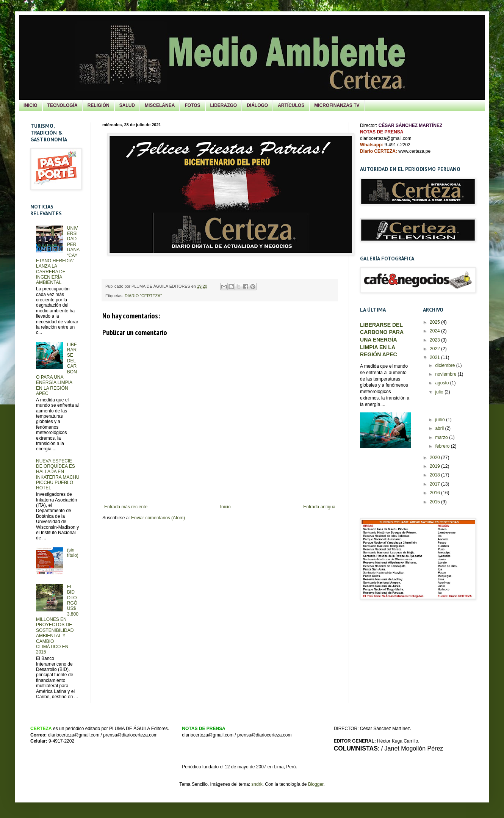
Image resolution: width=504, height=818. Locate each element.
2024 (435, 331)
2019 (435, 466)
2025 (435, 322)
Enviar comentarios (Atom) (158, 518)
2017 (435, 484)
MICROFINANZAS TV (337, 105)
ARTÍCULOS (291, 105)
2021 (435, 357)
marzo (442, 437)
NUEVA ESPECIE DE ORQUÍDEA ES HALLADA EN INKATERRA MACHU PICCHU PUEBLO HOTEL (58, 475)
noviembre (446, 374)
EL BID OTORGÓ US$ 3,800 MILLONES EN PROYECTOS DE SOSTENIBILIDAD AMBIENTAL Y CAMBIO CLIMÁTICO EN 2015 (57, 620)
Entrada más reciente (126, 507)
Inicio (225, 507)
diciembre (445, 365)
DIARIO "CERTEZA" (143, 296)
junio (441, 420)
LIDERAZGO (224, 105)
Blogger (316, 784)
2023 (435, 340)
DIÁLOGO (257, 105)
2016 (435, 493)
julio (440, 392)
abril (440, 428)
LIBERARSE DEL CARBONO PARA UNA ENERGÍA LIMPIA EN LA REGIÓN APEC (382, 340)
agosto (442, 383)
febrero (443, 446)
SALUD (127, 105)
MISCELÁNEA (160, 105)
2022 (435, 349)
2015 (435, 502)
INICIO (31, 105)
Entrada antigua (319, 507)
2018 (435, 475)
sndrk (257, 784)
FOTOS (192, 105)
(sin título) (73, 553)
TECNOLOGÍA (63, 105)
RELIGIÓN (99, 105)
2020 (435, 458)
